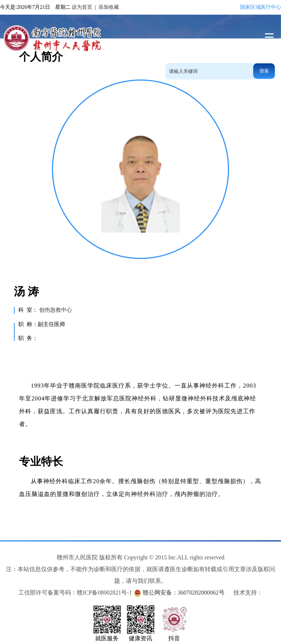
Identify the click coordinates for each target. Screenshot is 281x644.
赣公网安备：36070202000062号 (184, 593)
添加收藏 (109, 7)
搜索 (264, 71)
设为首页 (82, 7)
